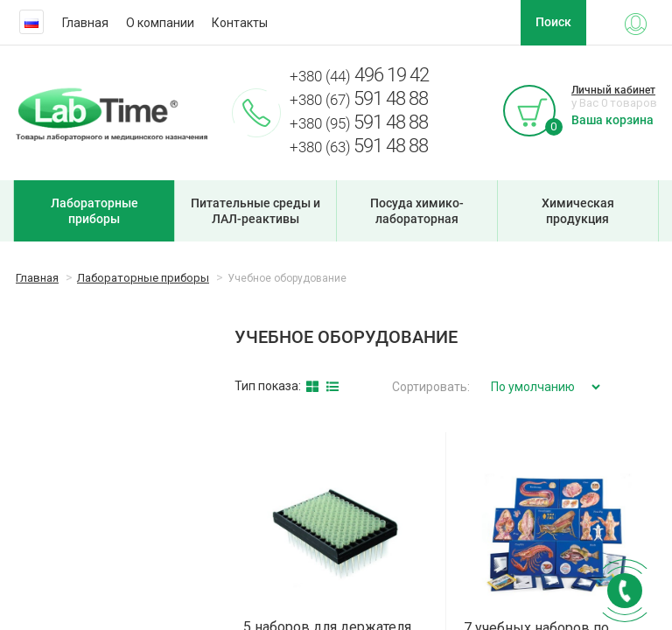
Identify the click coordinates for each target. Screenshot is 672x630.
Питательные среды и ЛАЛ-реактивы (255, 211)
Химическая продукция (578, 211)
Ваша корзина (612, 120)
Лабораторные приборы (94, 211)
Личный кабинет (613, 90)
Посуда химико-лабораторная (417, 211)
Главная (85, 23)
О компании (160, 23)
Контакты (240, 23)
